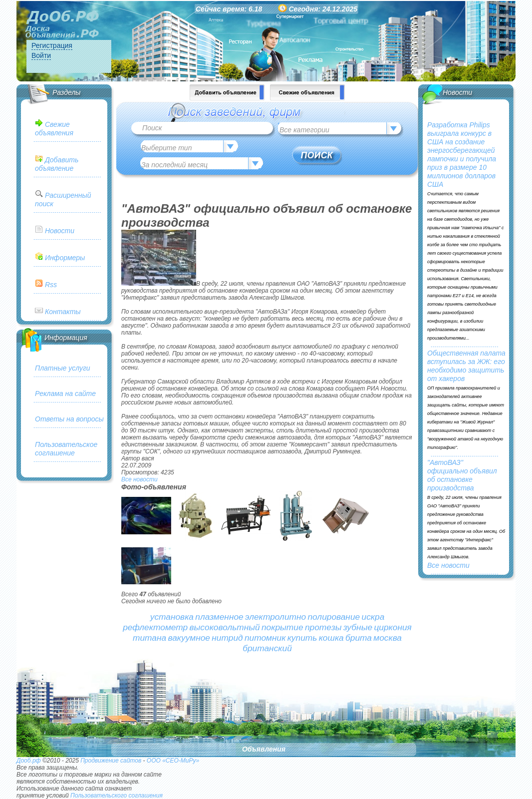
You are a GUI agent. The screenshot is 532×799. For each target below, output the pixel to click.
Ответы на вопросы (69, 419)
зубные (358, 627)
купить (302, 638)
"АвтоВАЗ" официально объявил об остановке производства (462, 475)
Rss (51, 285)
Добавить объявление (57, 164)
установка (172, 617)
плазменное (219, 617)
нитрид (227, 638)
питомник (265, 638)
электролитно (275, 617)
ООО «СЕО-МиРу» (173, 761)
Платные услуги (63, 368)
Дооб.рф (29, 761)
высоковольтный (225, 627)
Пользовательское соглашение (66, 449)
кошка (331, 638)
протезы (323, 627)
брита (359, 638)
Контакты (63, 312)
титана (149, 638)
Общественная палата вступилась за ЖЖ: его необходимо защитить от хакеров (466, 366)
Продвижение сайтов (111, 761)
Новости (60, 231)
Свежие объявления (54, 129)
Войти (41, 55)
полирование (334, 617)
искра (373, 617)
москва (388, 638)
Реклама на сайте (65, 394)
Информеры (65, 258)
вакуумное (189, 638)
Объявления (264, 749)
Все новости (139, 479)
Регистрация (52, 45)
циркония (393, 627)
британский (267, 648)
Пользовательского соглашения (117, 796)
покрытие (282, 627)
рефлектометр (155, 627)
